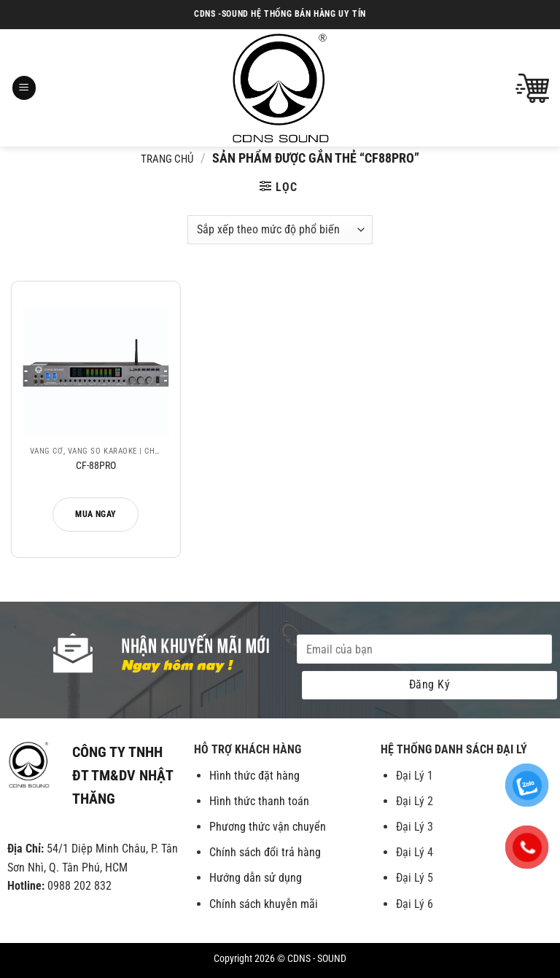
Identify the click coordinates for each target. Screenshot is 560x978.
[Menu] (24, 88)
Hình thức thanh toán (259, 801)
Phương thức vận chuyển (268, 827)
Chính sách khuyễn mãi (264, 904)
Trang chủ (167, 159)
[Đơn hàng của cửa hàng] (280, 230)
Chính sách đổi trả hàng (265, 852)
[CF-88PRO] (96, 366)
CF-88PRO (96, 466)
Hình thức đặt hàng (254, 776)
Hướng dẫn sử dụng (256, 878)
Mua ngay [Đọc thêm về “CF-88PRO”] (96, 514)
